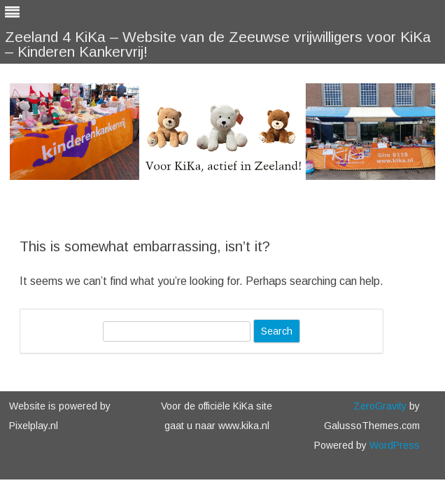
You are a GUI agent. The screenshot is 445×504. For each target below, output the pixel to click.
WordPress (393, 445)
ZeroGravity (380, 406)
